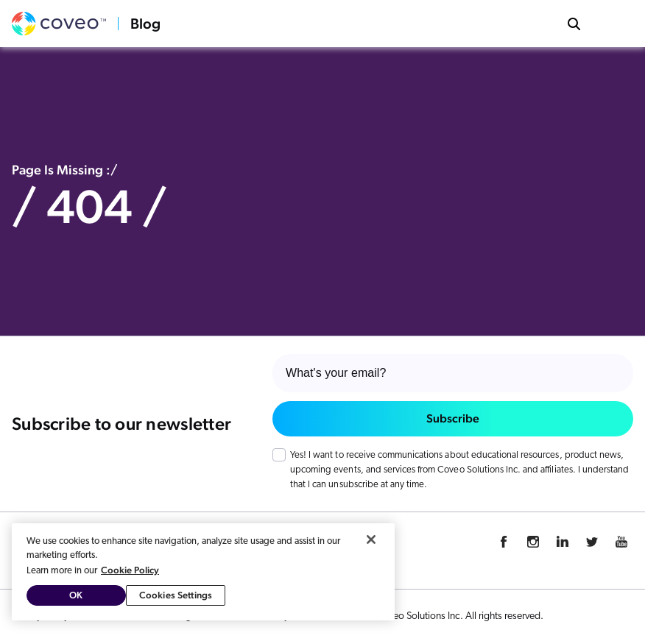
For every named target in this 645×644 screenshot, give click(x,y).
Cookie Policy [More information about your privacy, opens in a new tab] (130, 570)
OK (76, 595)
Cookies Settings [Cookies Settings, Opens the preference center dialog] (176, 595)
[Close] (371, 539)
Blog (145, 24)
